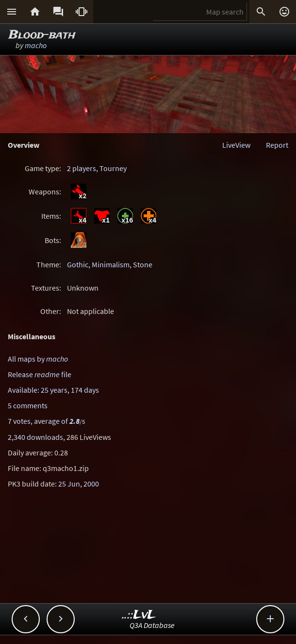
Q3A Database (152, 625)
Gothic (78, 264)
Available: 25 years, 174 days (53, 390)
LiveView (236, 145)
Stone (143, 264)
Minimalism (111, 264)
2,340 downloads (35, 437)
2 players (82, 168)
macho (36, 45)
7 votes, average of (46, 421)
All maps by (38, 359)
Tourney (113, 168)
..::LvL (139, 615)
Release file (40, 374)
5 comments (28, 405)
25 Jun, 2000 (79, 484)
